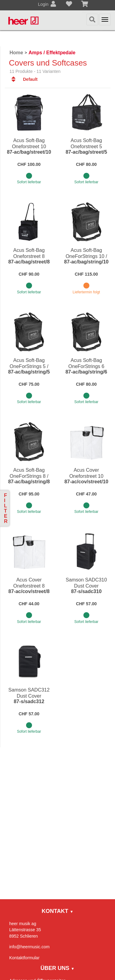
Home (16, 53)
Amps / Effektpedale (52, 53)
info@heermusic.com (29, 947)
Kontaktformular (24, 958)
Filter (6, 508)
